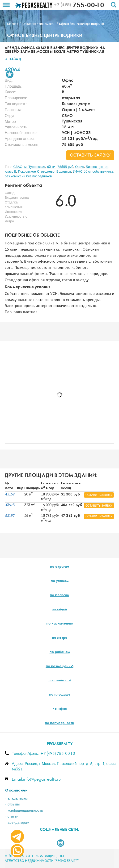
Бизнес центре (97, 167)
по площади (59, 695)
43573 (10, 505)
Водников (64, 172)
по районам (60, 652)
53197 (10, 516)
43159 (10, 495)
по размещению (60, 666)
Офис (79, 167)
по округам (59, 567)
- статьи (12, 816)
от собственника (101, 172)
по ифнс (59, 709)
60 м (51, 167)
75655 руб (65, 167)
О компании (16, 791)
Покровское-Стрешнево (36, 172)
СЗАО (18, 167)
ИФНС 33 (80, 172)
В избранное (10, 74)
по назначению (60, 624)
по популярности (59, 723)
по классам (59, 595)
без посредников (39, 176)
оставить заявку (90, 155)
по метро (60, 638)
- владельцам (16, 798)
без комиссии (15, 176)
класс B (10, 172)
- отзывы (12, 804)
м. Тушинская (35, 167)
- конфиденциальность (24, 811)
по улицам (60, 581)
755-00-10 (79, 6)
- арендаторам (17, 823)
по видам (59, 610)
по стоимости (60, 681)
